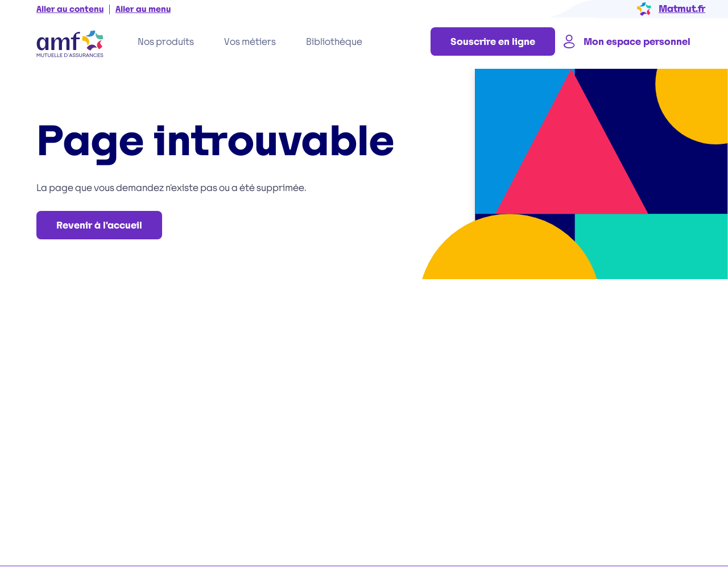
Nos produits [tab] (166, 42)
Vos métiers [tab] (250, 42)
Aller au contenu (70, 9)
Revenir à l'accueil (99, 225)
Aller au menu (143, 9)
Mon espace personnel (626, 42)
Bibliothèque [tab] (334, 42)
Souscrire (493, 42)
